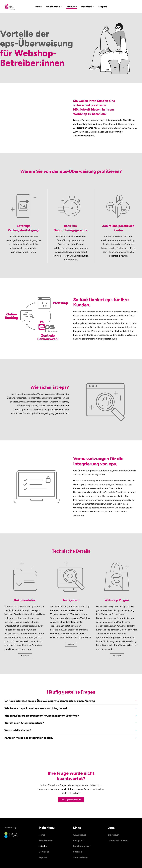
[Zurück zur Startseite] (10, 7)
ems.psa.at (79, 840)
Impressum (113, 835)
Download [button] (88, 7)
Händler (43, 846)
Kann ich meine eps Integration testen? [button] (29, 738)
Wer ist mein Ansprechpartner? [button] (24, 723)
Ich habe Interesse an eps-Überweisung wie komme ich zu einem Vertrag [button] (50, 701)
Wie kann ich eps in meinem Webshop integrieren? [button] (36, 708)
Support (103, 7)
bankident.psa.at (82, 846)
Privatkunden (46, 840)
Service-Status (81, 857)
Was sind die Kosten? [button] (18, 730)
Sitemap (78, 852)
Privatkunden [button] (54, 7)
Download (25, 656)
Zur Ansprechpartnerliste (71, 800)
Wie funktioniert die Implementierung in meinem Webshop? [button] (42, 716)
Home (38, 7)
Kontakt (71, 644)
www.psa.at (79, 835)
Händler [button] (72, 7)
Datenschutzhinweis (118, 840)
